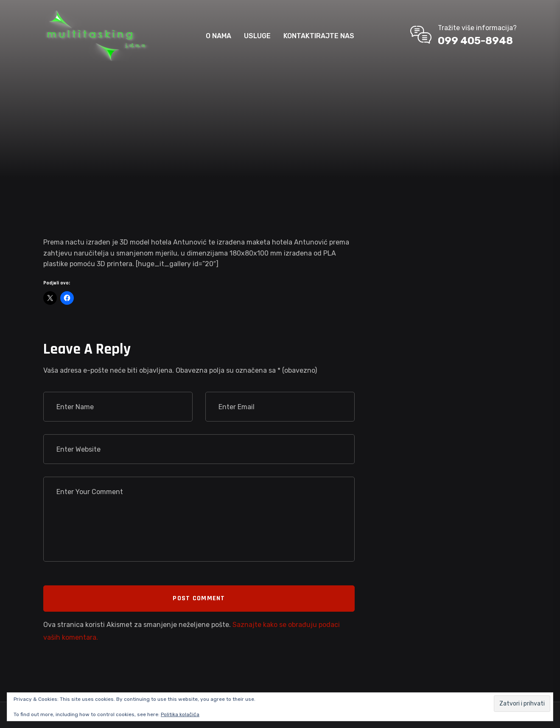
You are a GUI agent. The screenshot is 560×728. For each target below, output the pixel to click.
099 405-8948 (475, 41)
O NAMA (218, 36)
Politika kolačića (180, 714)
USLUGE (257, 36)
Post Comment (199, 598)
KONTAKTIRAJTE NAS (319, 36)
